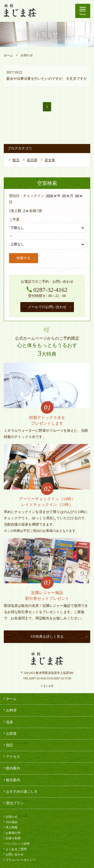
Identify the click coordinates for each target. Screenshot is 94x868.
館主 (16, 160)
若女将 (50, 160)
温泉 (8, 722)
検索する (26, 258)
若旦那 (32, 160)
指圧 (8, 745)
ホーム (8, 55)
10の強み (10, 822)
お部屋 (10, 734)
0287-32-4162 (47, 290)
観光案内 (11, 780)
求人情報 (10, 827)
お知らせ (10, 817)
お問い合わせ (13, 854)
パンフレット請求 (16, 844)
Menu (83, 10)
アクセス (11, 757)
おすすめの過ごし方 (20, 791)
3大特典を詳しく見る (59, 637)
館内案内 (11, 768)
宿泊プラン (13, 803)
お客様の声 (12, 833)
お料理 (10, 710)
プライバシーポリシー (19, 860)
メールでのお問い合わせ (50, 307)
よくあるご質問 (15, 849)
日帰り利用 (12, 838)
